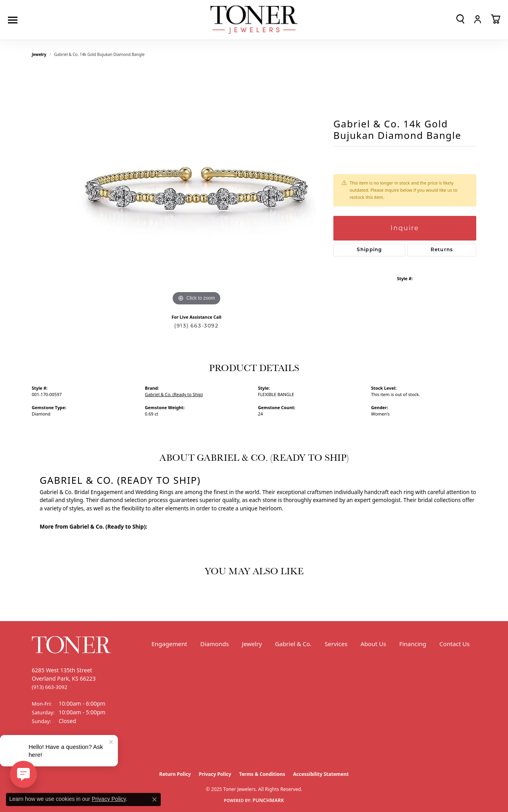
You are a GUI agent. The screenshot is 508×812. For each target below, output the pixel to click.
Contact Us (454, 644)
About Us (373, 644)
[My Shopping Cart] (495, 19)
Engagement (169, 644)
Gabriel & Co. (293, 644)
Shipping (369, 250)
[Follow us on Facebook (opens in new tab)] (40, 751)
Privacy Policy (215, 774)
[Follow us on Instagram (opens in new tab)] (60, 751)
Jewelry (252, 644)
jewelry (39, 54)
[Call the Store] (50, 687)
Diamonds (215, 644)
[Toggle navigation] (15, 20)
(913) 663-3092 (196, 326)
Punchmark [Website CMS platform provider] (268, 800)
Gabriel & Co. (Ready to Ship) (174, 394)
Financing (413, 644)
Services (336, 644)
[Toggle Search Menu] (460, 19)
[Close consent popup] (154, 799)
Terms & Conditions (262, 774)
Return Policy (175, 774)
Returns (442, 250)
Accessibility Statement (321, 774)
